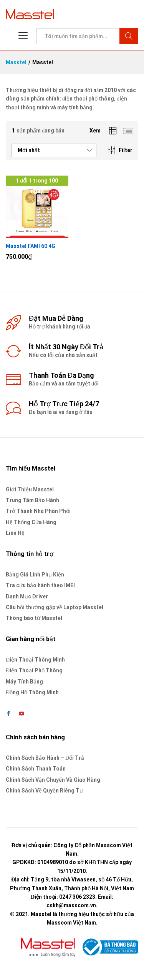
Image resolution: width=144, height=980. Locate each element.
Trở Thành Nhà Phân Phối (38, 511)
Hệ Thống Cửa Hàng (31, 522)
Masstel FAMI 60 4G (31, 246)
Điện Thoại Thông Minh (35, 660)
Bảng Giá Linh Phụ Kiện (35, 575)
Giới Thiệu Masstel (30, 489)
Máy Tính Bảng (24, 682)
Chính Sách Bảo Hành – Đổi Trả (45, 758)
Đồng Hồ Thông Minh (32, 692)
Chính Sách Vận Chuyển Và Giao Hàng (53, 780)
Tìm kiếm (129, 36)
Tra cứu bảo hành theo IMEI (40, 585)
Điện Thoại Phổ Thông (34, 670)
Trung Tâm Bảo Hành (32, 500)
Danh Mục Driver (27, 596)
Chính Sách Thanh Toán (36, 769)
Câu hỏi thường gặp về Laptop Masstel (55, 607)
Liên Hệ (15, 533)
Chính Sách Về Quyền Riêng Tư (44, 791)
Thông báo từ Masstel (34, 618)
